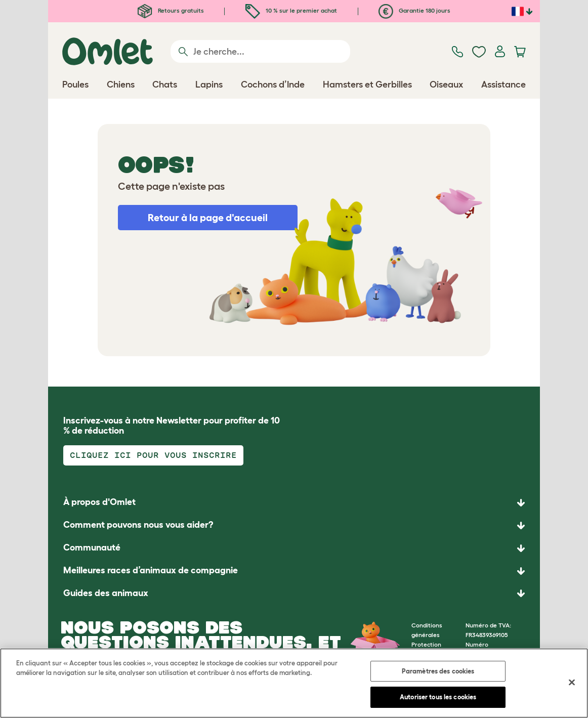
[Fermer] (572, 682)
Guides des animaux (106, 593)
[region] (294, 683)
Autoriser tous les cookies (438, 697)
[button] (294, 594)
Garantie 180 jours (414, 10)
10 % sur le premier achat (291, 10)
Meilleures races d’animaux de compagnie (151, 570)
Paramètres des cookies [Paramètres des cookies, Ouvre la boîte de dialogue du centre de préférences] (438, 671)
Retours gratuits (171, 10)
